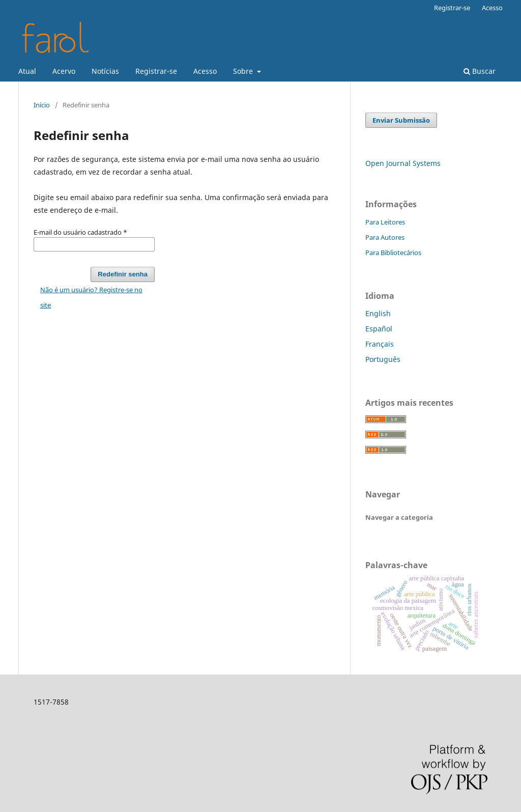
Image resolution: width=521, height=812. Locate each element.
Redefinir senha (123, 274)
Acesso (205, 71)
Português (383, 359)
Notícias (105, 71)
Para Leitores (385, 222)
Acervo (64, 71)
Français (380, 344)
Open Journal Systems (403, 163)
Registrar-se (156, 71)
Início (42, 105)
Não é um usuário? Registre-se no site (91, 297)
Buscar (480, 71)
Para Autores (385, 237)
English (378, 313)
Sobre (244, 71)
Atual (27, 71)
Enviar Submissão (401, 120)
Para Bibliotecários (393, 253)
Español (379, 329)
